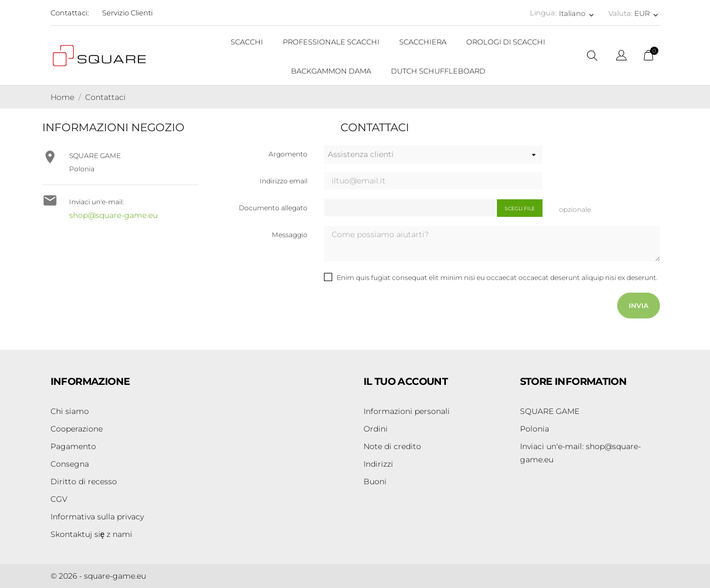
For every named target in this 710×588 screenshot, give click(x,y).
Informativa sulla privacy (97, 517)
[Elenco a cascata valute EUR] (647, 13)
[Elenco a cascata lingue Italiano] (577, 13)
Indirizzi (378, 464)
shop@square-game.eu (113, 215)
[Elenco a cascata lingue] (621, 57)
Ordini (376, 429)
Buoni (375, 481)
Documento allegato (273, 208)
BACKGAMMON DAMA (331, 71)
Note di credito (392, 446)
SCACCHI (247, 42)
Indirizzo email (284, 181)
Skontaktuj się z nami (92, 534)
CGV (59, 499)
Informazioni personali (407, 411)
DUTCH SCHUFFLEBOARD (438, 71)
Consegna (70, 464)
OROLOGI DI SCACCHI (506, 42)
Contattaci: (70, 13)
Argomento (288, 154)
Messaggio (290, 235)
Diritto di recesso (84, 481)
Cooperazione (77, 429)
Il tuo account (406, 382)
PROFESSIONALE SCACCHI (331, 42)
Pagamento (73, 446)
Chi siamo (70, 411)
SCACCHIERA (423, 42)
